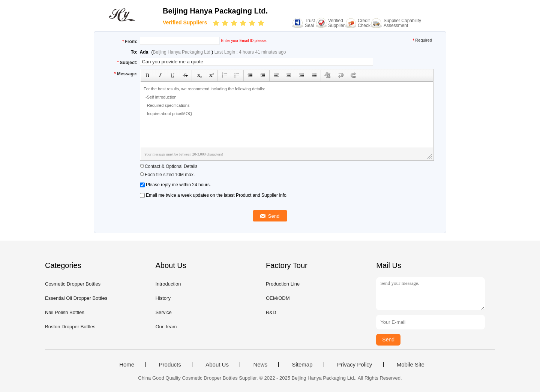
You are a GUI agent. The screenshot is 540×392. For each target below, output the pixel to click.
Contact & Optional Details (169, 166)
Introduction (168, 284)
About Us (217, 365)
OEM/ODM (278, 298)
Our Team (166, 327)
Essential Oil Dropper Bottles (76, 298)
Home (127, 365)
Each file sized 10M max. (167, 175)
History (163, 298)
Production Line (283, 284)
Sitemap (302, 365)
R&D (271, 312)
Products (170, 365)
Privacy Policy (355, 365)
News (260, 365)
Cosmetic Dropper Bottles (73, 284)
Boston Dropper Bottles (70, 327)
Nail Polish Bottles (65, 312)
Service (163, 312)
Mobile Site (411, 365)
